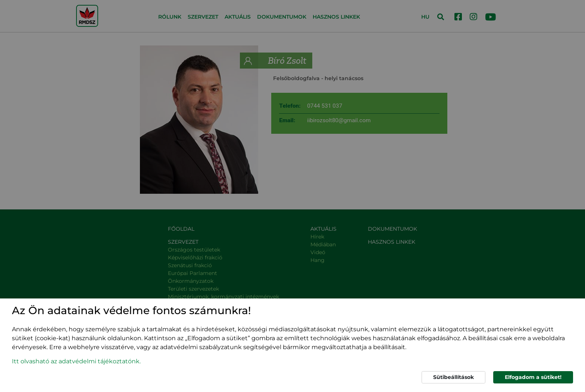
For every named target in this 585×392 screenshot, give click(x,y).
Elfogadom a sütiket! (533, 377)
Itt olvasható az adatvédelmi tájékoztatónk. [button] (76, 361)
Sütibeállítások (453, 377)
